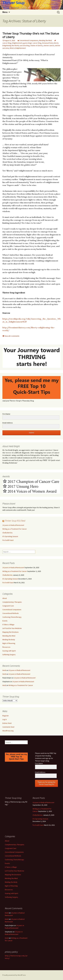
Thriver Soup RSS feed (15, 521)
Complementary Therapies (12, 602)
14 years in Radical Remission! (13, 525)
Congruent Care (8, 606)
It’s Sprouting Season (10, 536)
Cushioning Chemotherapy (12, 617)
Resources (6, 647)
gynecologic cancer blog (32, 43)
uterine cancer (49, 46)
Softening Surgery (9, 655)
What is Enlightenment (18, 48)
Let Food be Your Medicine (12, 628)
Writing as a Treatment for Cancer (15, 529)
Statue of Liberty (37, 46)
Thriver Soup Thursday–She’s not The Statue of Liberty (31, 35)
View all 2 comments (12, 336)
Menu (5, 12)
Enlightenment (17, 43)
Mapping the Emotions (11, 632)
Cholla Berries (7, 533)
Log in (5, 719)
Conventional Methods (11, 613)
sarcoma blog (25, 46)
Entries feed (7, 723)
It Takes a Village (8, 625)
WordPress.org (8, 731)
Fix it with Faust (8, 540)
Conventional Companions (29, 40)
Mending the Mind (45, 40)
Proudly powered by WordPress (14, 975)
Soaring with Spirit (9, 651)
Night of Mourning (9, 643)
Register (6, 716)
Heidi (4, 670)
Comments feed (8, 727)
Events (5, 621)
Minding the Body (9, 640)
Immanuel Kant (47, 43)
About (5, 598)
